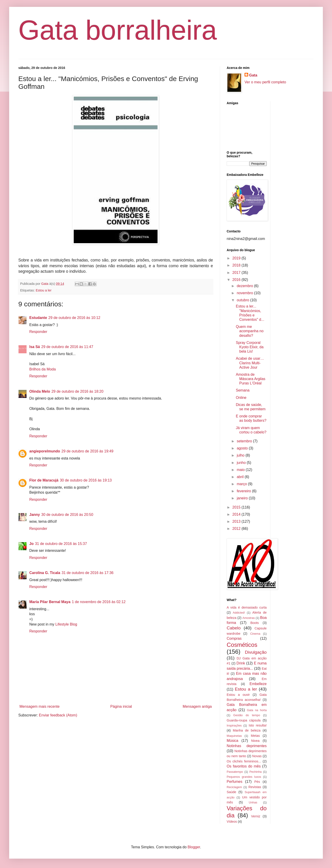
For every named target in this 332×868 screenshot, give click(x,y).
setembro (245, 441)
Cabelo (234, 628)
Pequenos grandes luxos (244, 777)
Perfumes (234, 782)
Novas (257, 756)
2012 (237, 529)
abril (241, 477)
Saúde (231, 792)
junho (242, 463)
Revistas (255, 787)
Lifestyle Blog (66, 624)
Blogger (194, 847)
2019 (237, 258)
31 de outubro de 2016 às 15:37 (61, 544)
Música (233, 741)
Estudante (38, 318)
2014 (237, 514)
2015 (237, 507)
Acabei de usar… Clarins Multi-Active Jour (250, 363)
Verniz (256, 816)
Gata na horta (257, 710)
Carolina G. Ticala (45, 573)
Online (241, 398)
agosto (243, 448)
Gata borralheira (118, 30)
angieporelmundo (45, 451)
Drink (241, 663)
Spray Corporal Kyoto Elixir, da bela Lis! (250, 347)
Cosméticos (242, 645)
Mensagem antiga (197, 706)
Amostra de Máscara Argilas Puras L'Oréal (251, 379)
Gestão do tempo (247, 715)
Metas (255, 736)
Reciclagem (234, 787)
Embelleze (258, 684)
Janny (35, 515)
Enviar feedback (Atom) (58, 715)
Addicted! (239, 613)
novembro (245, 293)
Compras (234, 638)
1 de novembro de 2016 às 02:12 (99, 602)
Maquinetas (234, 736)
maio (241, 470)
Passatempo (235, 772)
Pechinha (255, 772)
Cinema (255, 634)
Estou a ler (44, 290)
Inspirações (234, 725)
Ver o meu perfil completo (265, 82)
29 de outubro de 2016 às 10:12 (74, 318)
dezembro (245, 286)
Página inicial (121, 706)
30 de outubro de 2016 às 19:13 (86, 480)
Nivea (255, 741)
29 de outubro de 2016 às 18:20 (78, 391)
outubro (244, 300)
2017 (237, 273)
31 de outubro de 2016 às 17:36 (88, 573)
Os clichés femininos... (244, 761)
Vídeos (232, 822)
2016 (237, 280)
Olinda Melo (40, 391)
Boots (254, 623)
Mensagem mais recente (39, 706)
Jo (31, 544)
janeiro (243, 498)
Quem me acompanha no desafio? (250, 331)
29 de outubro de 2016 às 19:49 (87, 451)
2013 (237, 521)
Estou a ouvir (238, 695)
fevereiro (244, 491)
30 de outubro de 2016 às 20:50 (67, 515)
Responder (38, 332)
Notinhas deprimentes (247, 746)
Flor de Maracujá (44, 480)
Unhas (253, 802)
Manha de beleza (247, 730)
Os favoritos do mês (244, 766)
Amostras (249, 618)
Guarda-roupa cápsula (244, 720)
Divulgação (256, 652)
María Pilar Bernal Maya (50, 602)
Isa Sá (35, 347)
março (242, 484)
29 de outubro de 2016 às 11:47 (67, 347)
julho (241, 455)
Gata (253, 75)
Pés (257, 782)
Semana (243, 390)
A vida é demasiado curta (247, 607)
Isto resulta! (258, 725)
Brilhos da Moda (43, 369)
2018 (237, 265)
